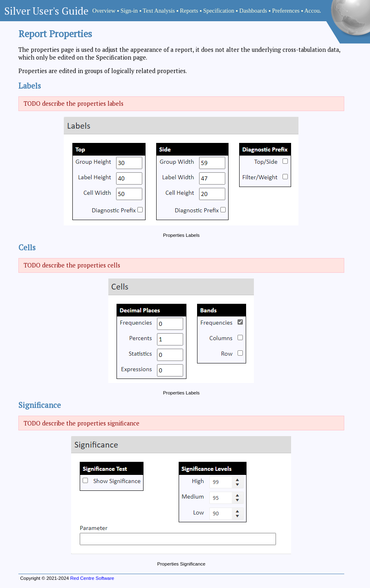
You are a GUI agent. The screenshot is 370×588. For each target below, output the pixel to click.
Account (314, 11)
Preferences (286, 11)
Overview (104, 11)
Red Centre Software (92, 578)
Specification (219, 11)
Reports (189, 11)
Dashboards (253, 11)
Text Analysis (159, 11)
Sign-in (129, 11)
